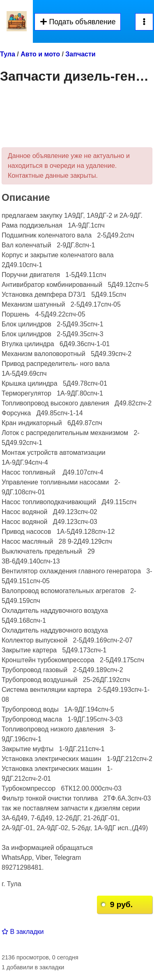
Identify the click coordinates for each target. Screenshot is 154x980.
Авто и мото (40, 54)
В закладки (23, 932)
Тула (8, 54)
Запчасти (80, 54)
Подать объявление (78, 22)
